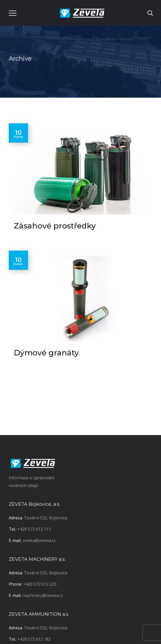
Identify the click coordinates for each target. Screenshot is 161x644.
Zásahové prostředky (55, 226)
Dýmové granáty (46, 353)
